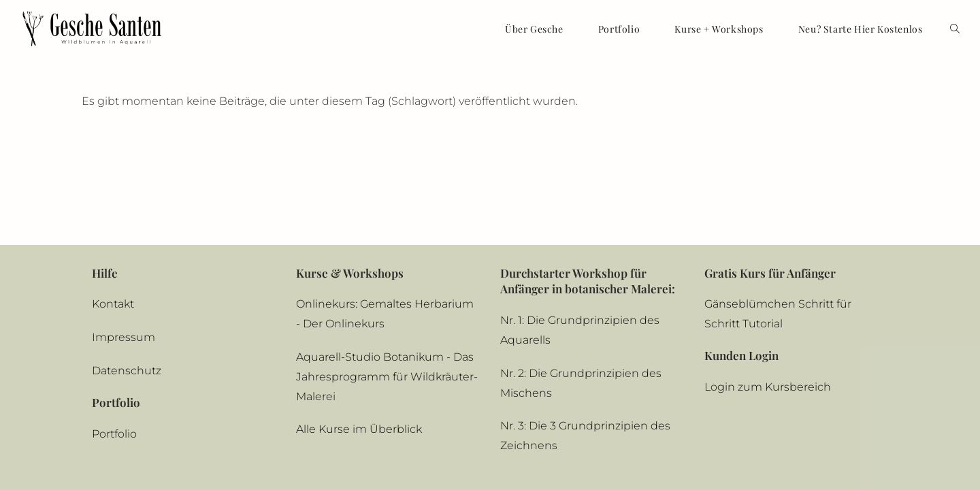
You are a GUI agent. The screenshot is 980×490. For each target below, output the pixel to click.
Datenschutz (127, 285)
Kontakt (113, 219)
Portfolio (114, 348)
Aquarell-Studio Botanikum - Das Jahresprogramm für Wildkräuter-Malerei (387, 291)
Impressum (124, 251)
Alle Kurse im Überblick (359, 344)
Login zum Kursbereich (768, 301)
